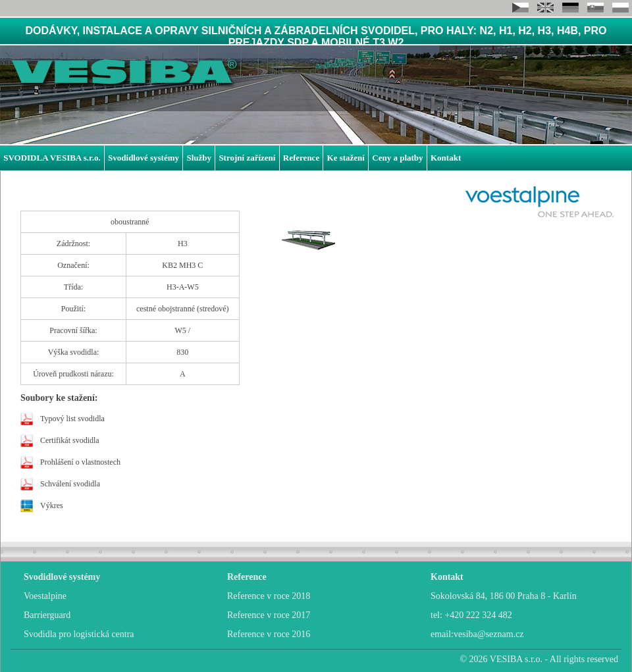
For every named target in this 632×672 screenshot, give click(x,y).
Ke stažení (346, 158)
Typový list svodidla (72, 419)
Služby (199, 158)
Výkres (52, 505)
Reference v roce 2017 (269, 615)
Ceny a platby (397, 158)
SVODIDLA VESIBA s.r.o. (52, 158)
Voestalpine (45, 596)
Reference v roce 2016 (269, 634)
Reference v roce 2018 (269, 596)
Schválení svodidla (70, 484)
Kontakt (446, 158)
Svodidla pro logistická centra (79, 634)
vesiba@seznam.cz (489, 634)
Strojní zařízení (247, 158)
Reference (301, 158)
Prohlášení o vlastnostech (80, 462)
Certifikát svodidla (70, 440)
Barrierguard (47, 615)
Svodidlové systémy (144, 158)
